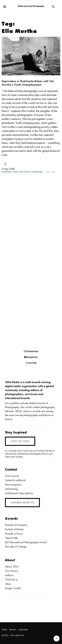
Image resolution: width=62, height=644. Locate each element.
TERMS (4, 630)
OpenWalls (11, 538)
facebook (31, 357)
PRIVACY (13, 630)
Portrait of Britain (14, 529)
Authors (9, 575)
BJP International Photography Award (26, 542)
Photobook (25, 172)
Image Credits (13, 588)
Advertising (11, 489)
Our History (12, 571)
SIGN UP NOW (20, 441)
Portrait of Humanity (16, 525)
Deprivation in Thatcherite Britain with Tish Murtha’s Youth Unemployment (28, 83)
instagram (31, 351)
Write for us (11, 579)
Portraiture (37, 172)
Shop (8, 584)
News (15, 172)
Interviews (7, 172)
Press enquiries (13, 484)
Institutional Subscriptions (19, 493)
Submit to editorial (15, 480)
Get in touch (12, 476)
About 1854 (12, 566)
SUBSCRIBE (23, 630)
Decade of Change (16, 546)
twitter (31, 363)
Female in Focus (14, 534)
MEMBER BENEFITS (22, 502)
